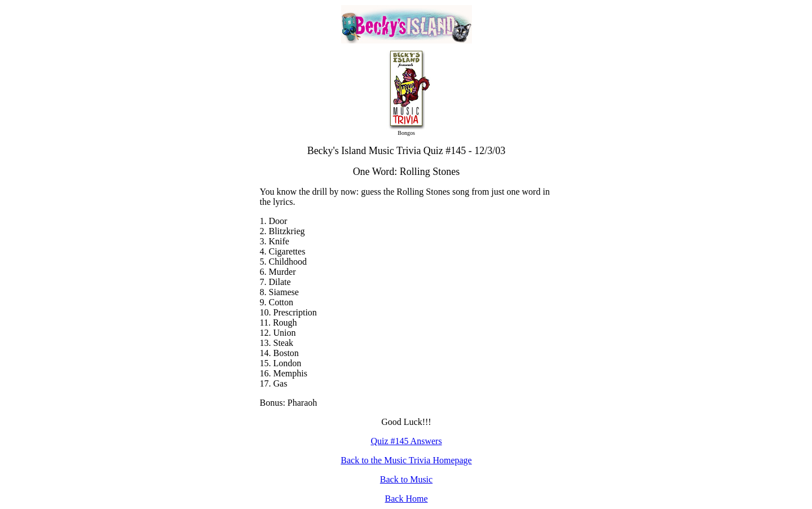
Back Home (407, 499)
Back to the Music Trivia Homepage (406, 460)
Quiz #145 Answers (406, 441)
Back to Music (406, 479)
